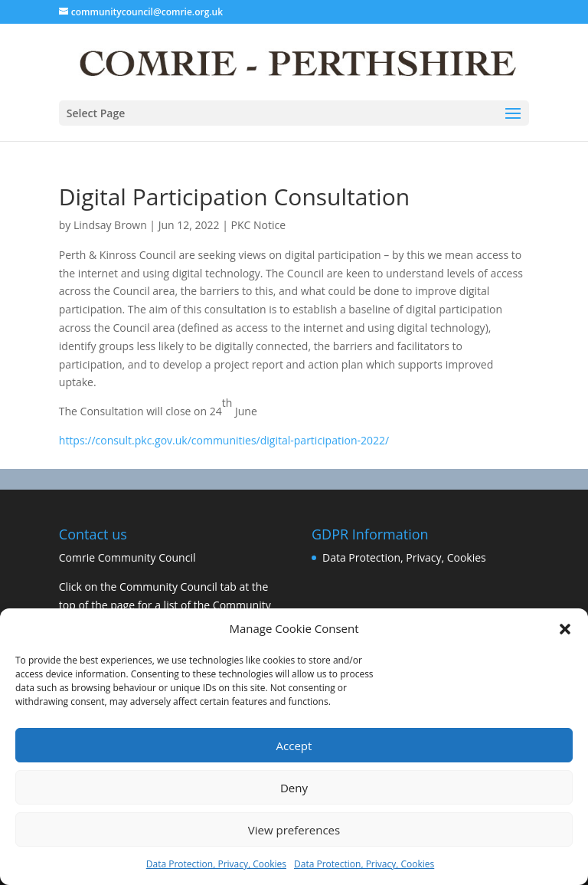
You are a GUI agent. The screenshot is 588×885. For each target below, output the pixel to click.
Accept (294, 746)
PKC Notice (259, 225)
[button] (565, 629)
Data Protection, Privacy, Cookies (216, 864)
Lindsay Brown (110, 225)
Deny (294, 788)
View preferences (294, 830)
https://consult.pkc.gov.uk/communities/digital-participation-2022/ (224, 440)
